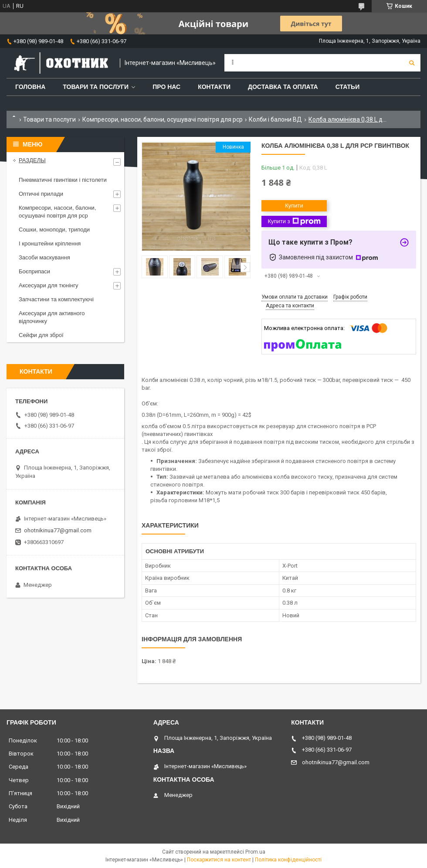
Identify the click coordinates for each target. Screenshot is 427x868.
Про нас (166, 87)
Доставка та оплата (283, 87)
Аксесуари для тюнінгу (48, 285)
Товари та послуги (96, 87)
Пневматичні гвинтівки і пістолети (63, 180)
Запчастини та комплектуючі (56, 299)
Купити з (294, 221)
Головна (30, 87)
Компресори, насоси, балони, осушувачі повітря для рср (163, 119)
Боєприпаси (34, 271)
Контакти (214, 87)
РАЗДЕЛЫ (32, 160)
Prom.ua (255, 852)
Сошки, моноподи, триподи (54, 230)
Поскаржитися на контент (219, 860)
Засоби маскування (44, 257)
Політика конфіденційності (288, 860)
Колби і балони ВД (275, 119)
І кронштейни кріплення (50, 243)
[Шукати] (412, 63)
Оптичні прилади (41, 194)
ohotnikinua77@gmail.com (58, 530)
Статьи (348, 87)
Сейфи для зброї (41, 335)
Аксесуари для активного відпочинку (52, 317)
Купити (294, 206)
